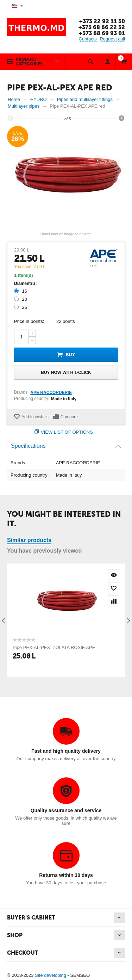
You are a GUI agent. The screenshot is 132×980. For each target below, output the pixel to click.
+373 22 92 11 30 (102, 21)
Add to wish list (36, 417)
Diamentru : (26, 284)
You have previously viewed (44, 551)
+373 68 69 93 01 (102, 33)
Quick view (114, 575)
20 (21, 299)
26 (21, 307)
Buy (70, 355)
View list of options (67, 432)
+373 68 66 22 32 (102, 27)
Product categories (29, 62)
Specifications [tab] (66, 444)
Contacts (88, 39)
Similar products (29, 540)
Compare (69, 417)
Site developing (51, 975)
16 (21, 291)
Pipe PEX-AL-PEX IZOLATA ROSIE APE (54, 647)
